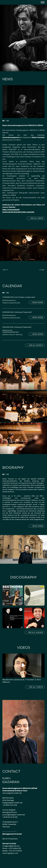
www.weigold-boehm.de (12, 793)
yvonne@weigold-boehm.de (14, 815)
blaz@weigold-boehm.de (12, 803)
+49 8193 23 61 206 (10, 805)
